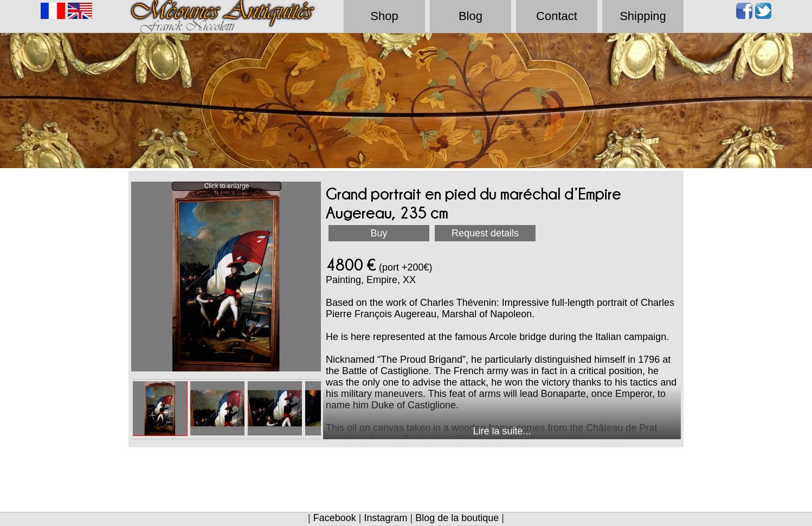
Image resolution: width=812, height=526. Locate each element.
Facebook (335, 518)
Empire (382, 280)
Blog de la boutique (457, 518)
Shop (384, 16)
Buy (379, 233)
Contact (557, 16)
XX (409, 280)
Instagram (385, 518)
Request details (485, 233)
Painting (343, 280)
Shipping (643, 16)
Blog (471, 16)
